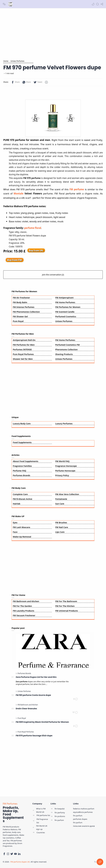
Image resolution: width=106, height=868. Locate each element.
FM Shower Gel (20, 316)
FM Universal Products (67, 611)
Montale (18, 193)
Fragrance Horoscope (66, 466)
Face (15, 532)
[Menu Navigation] (4, 4)
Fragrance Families (22, 466)
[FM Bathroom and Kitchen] (28, 705)
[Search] (97, 4)
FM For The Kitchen (65, 606)
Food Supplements (22, 442)
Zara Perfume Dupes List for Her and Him (36, 677)
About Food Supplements (26, 461)
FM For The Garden (22, 606)
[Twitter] (12, 854)
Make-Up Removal (22, 537)
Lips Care (60, 532)
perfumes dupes (80, 819)
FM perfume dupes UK (20, 862)
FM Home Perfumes (65, 302)
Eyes (15, 522)
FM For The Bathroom (66, 601)
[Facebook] (4, 854)
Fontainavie (61, 499)
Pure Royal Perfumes (23, 354)
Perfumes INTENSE (22, 349)
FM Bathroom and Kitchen (26, 601)
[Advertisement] (53, 33)
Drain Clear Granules (26, 709)
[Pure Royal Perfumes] (26, 732)
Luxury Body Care (22, 423)
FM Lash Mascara (21, 527)
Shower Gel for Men (23, 359)
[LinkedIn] (19, 854)
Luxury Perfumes (64, 423)
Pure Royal (18, 321)
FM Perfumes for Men (24, 345)
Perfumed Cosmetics (66, 316)
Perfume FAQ (19, 471)
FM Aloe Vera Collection (67, 494)
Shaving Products (64, 354)
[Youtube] (15, 854)
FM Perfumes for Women (68, 307)
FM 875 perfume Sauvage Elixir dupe (34, 736)
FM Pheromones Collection (26, 312)
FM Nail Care (62, 527)
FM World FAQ (62, 461)
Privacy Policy (62, 475)
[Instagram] (8, 854)
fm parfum (78, 816)
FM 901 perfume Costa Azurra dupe (33, 695)
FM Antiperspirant (64, 298)
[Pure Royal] (22, 718)
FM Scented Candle (65, 312)
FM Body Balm (20, 302)
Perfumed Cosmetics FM (68, 345)
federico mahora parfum (84, 809)
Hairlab (16, 504)
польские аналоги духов (84, 826)
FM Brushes (61, 522)
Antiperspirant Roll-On (24, 340)
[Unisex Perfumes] (24, 691)
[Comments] (76, 699)
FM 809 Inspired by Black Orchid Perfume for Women (42, 722)
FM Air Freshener (21, 298)
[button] (93, 4)
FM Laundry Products (24, 611)
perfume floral (33, 228)
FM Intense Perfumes (24, 307)
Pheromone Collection (67, 349)
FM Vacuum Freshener (24, 615)
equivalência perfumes (83, 812)
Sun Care (60, 504)
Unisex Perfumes (64, 321)
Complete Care (20, 494)
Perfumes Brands (21, 475)
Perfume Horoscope (65, 471)
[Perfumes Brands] (24, 673)
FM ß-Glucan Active (22, 499)
